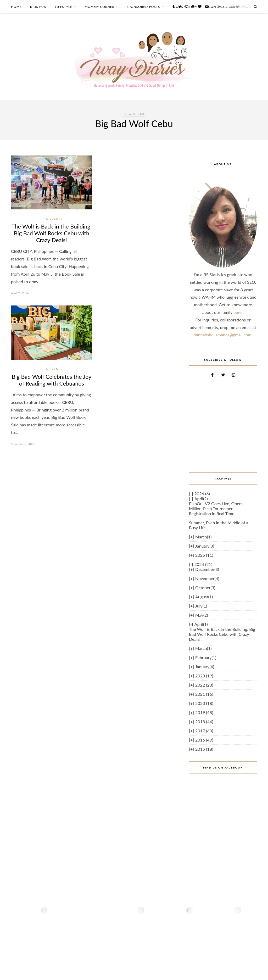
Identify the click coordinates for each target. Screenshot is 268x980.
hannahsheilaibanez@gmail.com (223, 335)
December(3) (207, 569)
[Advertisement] (223, 425)
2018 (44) (204, 722)
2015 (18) (204, 749)
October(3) (205, 588)
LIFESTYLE (64, 7)
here (238, 312)
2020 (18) (204, 703)
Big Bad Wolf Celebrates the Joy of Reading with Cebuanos (52, 381)
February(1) (206, 657)
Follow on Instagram (135, 956)
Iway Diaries (249, 970)
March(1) (203, 537)
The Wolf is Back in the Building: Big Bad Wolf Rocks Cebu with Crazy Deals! (51, 234)
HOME (16, 7)
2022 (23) (204, 685)
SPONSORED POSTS (143, 7)
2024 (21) (203, 564)
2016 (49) (204, 740)
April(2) (201, 499)
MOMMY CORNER (99, 7)
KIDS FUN (38, 7)
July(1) (201, 606)
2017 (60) (204, 731)
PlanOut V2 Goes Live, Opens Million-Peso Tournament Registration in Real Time (216, 508)
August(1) (204, 597)
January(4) (205, 667)
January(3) (205, 546)
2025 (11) (204, 555)
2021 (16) (204, 694)
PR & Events (52, 219)
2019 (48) (204, 712)
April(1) (201, 624)
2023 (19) (204, 676)
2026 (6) (202, 494)
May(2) (202, 615)
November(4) (207, 578)
